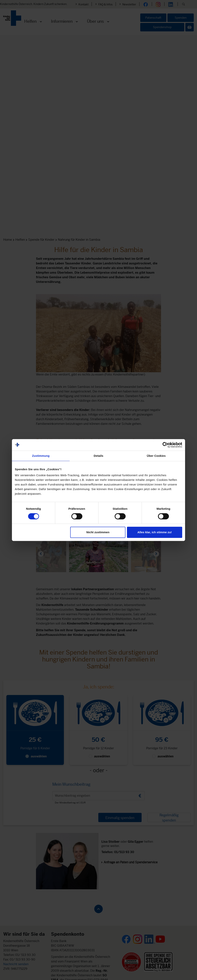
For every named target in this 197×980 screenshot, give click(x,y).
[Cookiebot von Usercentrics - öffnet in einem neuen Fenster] (165, 445)
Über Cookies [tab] (156, 456)
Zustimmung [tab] (41, 456)
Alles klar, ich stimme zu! (154, 532)
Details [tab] (98, 456)
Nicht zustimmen (98, 532)
